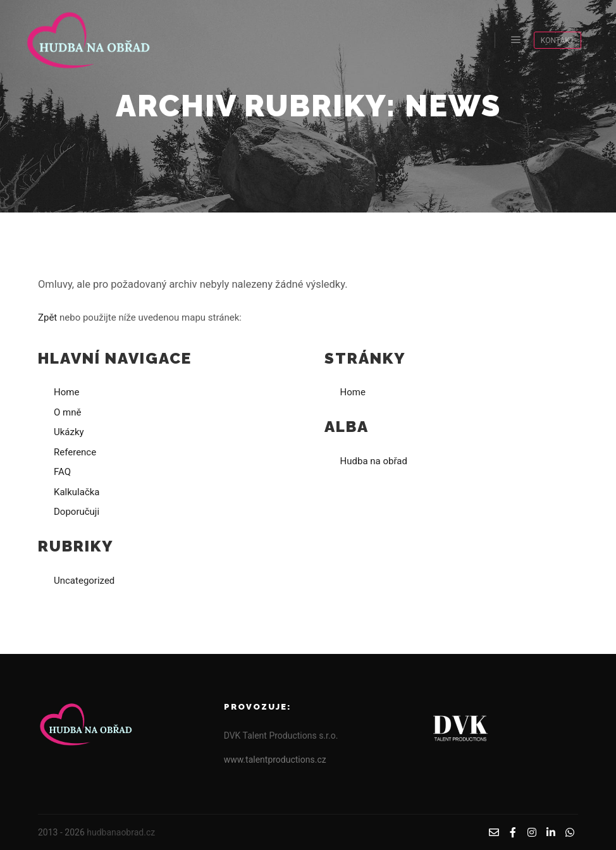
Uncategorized (84, 581)
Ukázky (69, 432)
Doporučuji (77, 512)
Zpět (47, 317)
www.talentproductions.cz (275, 760)
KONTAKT (557, 40)
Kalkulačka (77, 492)
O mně (67, 412)
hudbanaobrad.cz (121, 832)
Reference (75, 452)
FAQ (62, 472)
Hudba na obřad (374, 461)
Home (66, 392)
